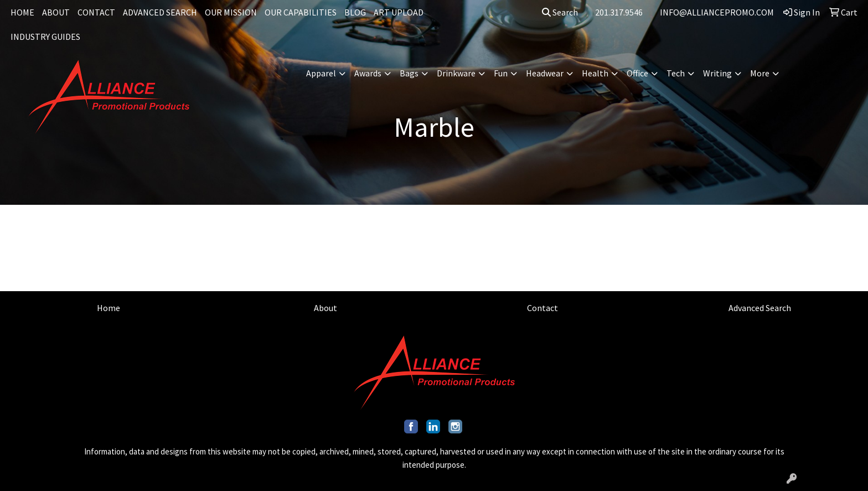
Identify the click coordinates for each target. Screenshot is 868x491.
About (325, 308)
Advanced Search (760, 308)
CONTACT (96, 12)
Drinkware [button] (456, 73)
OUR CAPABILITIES (301, 12)
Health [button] (595, 73)
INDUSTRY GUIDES (45, 37)
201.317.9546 (619, 12)
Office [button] (637, 73)
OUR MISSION (231, 12)
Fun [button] (501, 73)
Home (108, 308)
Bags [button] (409, 73)
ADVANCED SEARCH (160, 12)
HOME (22, 12)
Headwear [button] (545, 73)
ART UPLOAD (399, 12)
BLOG (355, 12)
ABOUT (56, 12)
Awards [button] (368, 73)
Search (560, 12)
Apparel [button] (321, 73)
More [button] (760, 73)
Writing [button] (717, 73)
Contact (542, 308)
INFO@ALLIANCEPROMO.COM (717, 12)
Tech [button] (676, 73)
